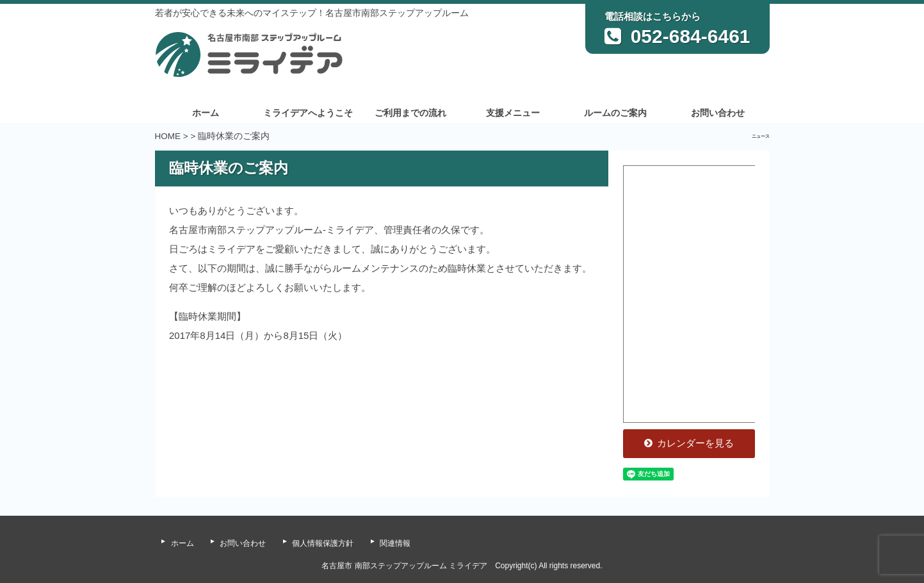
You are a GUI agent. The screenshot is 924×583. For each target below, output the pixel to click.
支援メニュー (513, 113)
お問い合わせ (718, 113)
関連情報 (395, 543)
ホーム (206, 113)
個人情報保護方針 (323, 543)
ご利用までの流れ (410, 113)
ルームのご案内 (615, 113)
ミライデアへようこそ (308, 113)
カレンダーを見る (689, 443)
